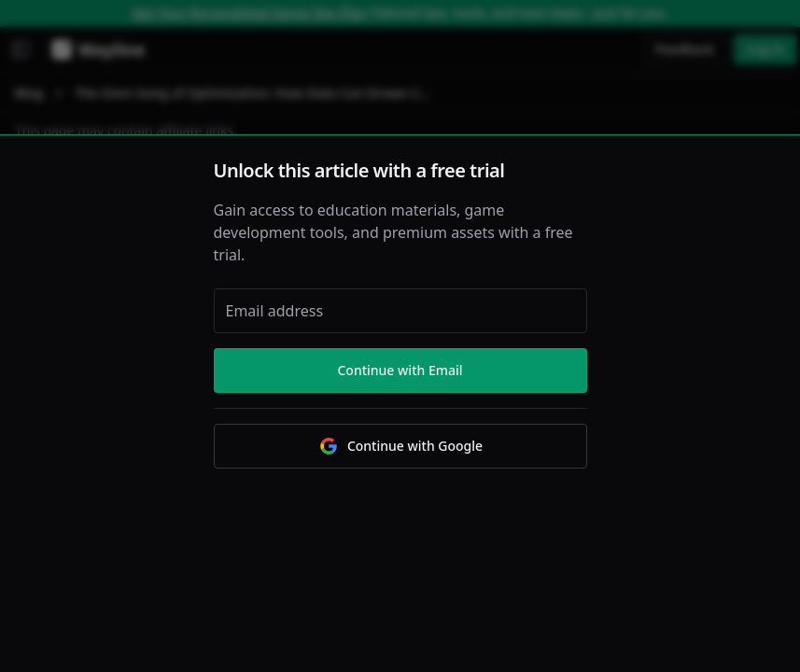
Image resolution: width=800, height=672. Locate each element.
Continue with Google (400, 446)
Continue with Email (400, 370)
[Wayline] (95, 49)
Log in (765, 49)
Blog (29, 93)
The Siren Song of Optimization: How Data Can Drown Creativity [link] (254, 93)
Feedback (685, 49)
